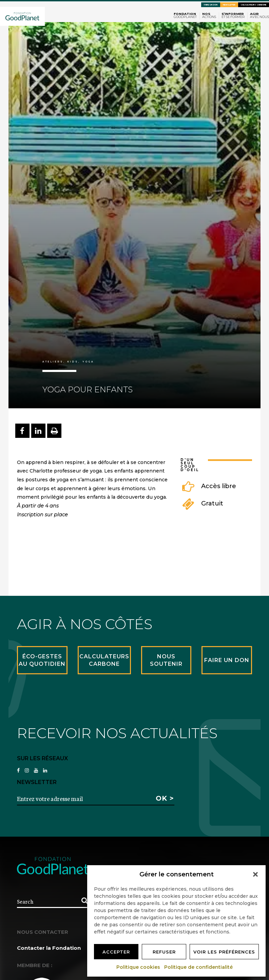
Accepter (116, 952)
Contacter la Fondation (49, 948)
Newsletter (229, 5)
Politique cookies (139, 967)
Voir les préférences (224, 952)
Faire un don (211, 5)
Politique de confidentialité (199, 967)
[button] (255, 874)
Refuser (164, 952)
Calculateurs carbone (254, 5)
